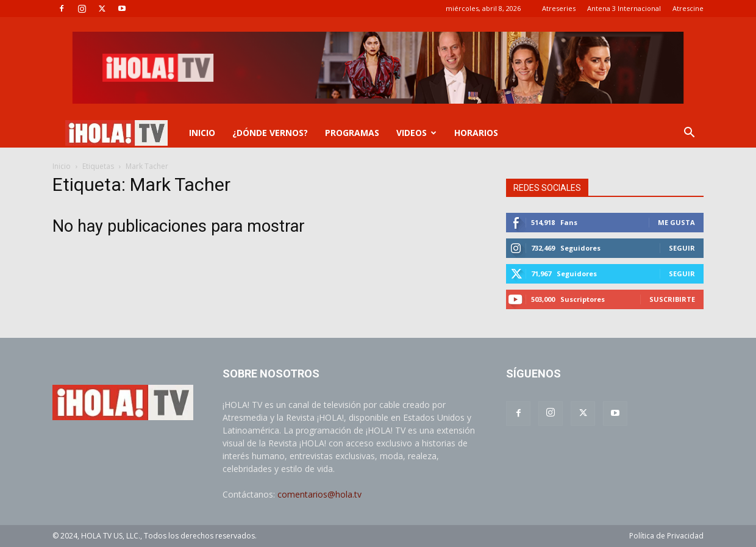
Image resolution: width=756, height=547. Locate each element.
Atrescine (688, 8)
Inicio (62, 166)
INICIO (202, 133)
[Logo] (116, 133)
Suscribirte (672, 299)
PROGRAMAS (352, 133)
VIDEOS (416, 133)
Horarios (476, 133)
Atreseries (559, 8)
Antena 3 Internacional (624, 8)
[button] (689, 134)
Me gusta (676, 222)
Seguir (682, 248)
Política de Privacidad (666, 536)
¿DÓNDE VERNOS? (270, 133)
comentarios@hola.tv (319, 494)
